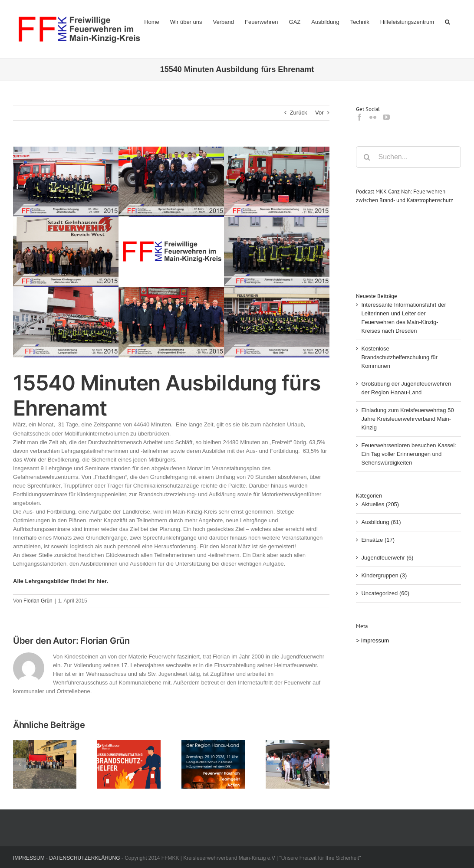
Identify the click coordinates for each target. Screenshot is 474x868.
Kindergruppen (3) (384, 575)
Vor (319, 113)
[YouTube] (386, 117)
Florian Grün (38, 601)
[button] (448, 22)
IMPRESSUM (29, 858)
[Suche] (367, 157)
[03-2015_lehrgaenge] (171, 252)
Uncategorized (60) (385, 593)
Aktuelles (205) (380, 504)
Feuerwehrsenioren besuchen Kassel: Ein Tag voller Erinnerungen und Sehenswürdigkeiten (408, 454)
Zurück (299, 113)
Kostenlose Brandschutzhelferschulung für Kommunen (399, 357)
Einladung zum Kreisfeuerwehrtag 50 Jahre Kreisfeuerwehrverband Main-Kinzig (407, 419)
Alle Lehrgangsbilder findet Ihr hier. (61, 581)
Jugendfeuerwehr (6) (387, 558)
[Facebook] (359, 117)
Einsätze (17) (378, 540)
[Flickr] (373, 117)
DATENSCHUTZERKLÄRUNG (84, 858)
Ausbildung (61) (381, 522)
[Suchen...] (408, 157)
